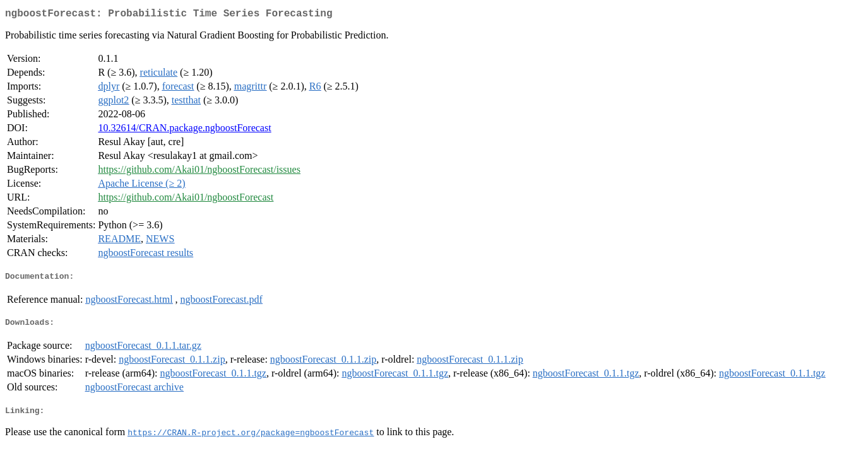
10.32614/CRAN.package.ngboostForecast (184, 130)
